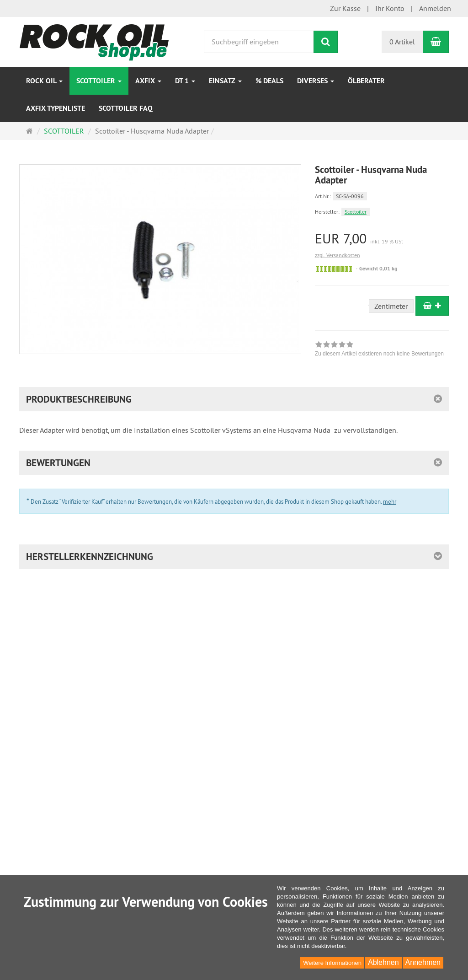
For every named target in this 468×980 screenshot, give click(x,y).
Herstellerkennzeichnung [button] (90, 557)
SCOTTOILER (99, 81)
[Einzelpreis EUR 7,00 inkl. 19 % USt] (382, 239)
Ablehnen (383, 962)
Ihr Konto (390, 8)
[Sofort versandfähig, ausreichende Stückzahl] (334, 269)
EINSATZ (225, 81)
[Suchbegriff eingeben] (259, 42)
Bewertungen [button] (58, 463)
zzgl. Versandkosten (338, 255)
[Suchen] (326, 42)
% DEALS (269, 81)
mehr (390, 501)
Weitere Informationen (332, 963)
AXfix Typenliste (56, 108)
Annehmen (423, 962)
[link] (379, 350)
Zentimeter (391, 306)
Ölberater (366, 81)
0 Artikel (402, 42)
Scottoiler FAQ (126, 108)
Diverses (316, 81)
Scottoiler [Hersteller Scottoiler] (356, 212)
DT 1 (185, 81)
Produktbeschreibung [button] (79, 399)
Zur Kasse (345, 8)
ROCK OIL (44, 81)
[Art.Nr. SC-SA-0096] (382, 196)
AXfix (148, 81)
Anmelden (435, 8)
